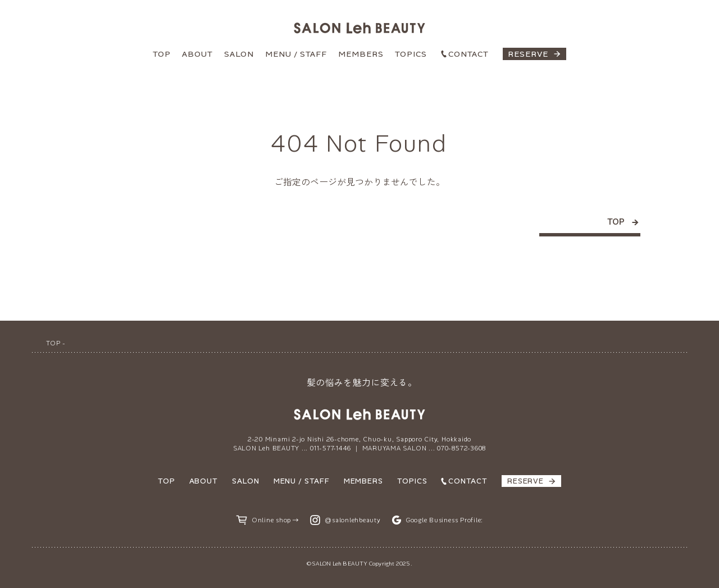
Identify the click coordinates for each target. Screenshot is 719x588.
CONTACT (468, 54)
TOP (162, 54)
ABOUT (197, 54)
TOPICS (411, 54)
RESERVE (528, 54)
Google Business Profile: (444, 520)
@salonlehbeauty (353, 520)
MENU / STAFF (296, 54)
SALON (239, 54)
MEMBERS (361, 54)
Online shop (271, 520)
